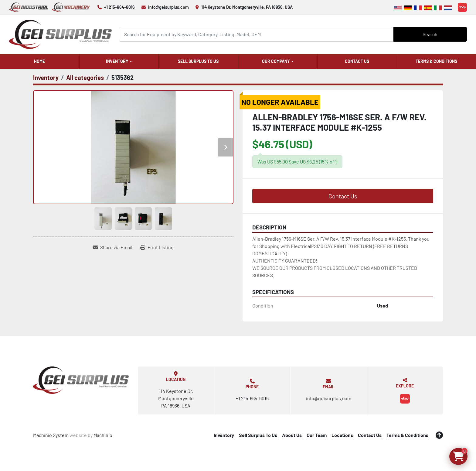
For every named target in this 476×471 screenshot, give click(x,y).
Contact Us (357, 61)
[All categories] (85, 77)
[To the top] (439, 435)
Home (39, 61)
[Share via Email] (113, 247)
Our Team (317, 435)
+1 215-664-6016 (119, 7)
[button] (119, 61)
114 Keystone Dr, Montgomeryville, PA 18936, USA (247, 7)
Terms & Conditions (436, 61)
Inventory (117, 61)
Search (430, 34)
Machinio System (51, 435)
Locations (342, 435)
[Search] (256, 34)
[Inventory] (46, 77)
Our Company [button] (276, 61)
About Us (292, 435)
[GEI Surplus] (81, 380)
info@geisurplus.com (168, 7)
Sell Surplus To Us (198, 61)
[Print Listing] (157, 247)
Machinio (103, 435)
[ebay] (462, 7)
